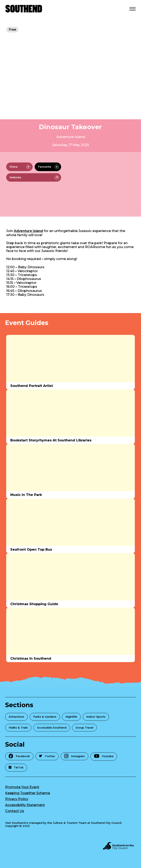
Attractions (16, 717)
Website (34, 178)
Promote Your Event (22, 787)
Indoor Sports (96, 717)
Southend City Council (106, 823)
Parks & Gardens (45, 717)
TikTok (16, 767)
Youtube (104, 756)
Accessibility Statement (25, 805)
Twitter (47, 756)
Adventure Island (71, 137)
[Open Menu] (133, 9)
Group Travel (84, 728)
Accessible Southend (52, 728)
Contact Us (15, 811)
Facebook (19, 756)
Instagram (75, 756)
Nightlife (71, 717)
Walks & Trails (18, 728)
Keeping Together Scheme (28, 793)
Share (20, 167)
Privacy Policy (17, 799)
